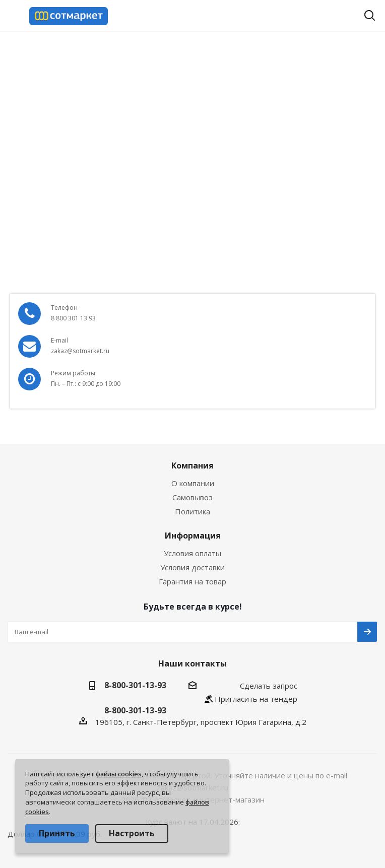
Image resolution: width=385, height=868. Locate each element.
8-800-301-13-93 (135, 685)
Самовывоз (192, 497)
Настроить (132, 833)
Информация (193, 536)
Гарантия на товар (192, 581)
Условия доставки (192, 567)
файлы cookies (119, 774)
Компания (192, 465)
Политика (192, 511)
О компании (193, 483)
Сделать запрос (269, 686)
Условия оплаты (192, 553)
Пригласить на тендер (256, 699)
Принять (57, 833)
